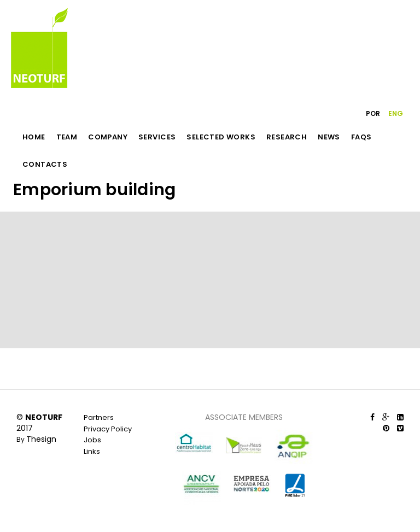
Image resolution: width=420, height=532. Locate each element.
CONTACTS (45, 164)
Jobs (92, 440)
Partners (99, 417)
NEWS (329, 137)
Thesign (41, 439)
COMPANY (108, 137)
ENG (396, 113)
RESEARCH (287, 137)
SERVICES (157, 137)
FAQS (361, 137)
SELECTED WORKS (221, 137)
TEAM (67, 137)
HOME (34, 137)
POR (373, 113)
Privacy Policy (108, 429)
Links (92, 451)
